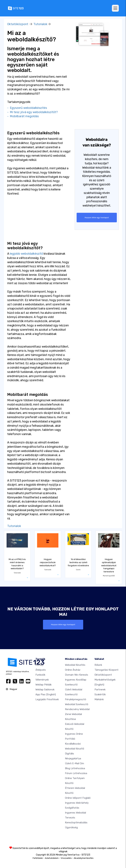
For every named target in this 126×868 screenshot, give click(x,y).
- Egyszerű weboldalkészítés (27, 108)
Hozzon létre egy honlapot (97, 218)
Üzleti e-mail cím (74, 763)
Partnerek (100, 690)
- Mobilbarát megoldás (23, 116)
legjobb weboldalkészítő (26, 254)
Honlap (39, 665)
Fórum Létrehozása (76, 773)
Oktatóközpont (18, 24)
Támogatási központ (106, 670)
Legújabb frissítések (47, 699)
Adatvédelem (52, 858)
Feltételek (38, 858)
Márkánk (99, 699)
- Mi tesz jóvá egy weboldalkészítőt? (32, 112)
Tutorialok (40, 24)
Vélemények (42, 680)
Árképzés (41, 670)
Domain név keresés (77, 675)
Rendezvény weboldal (77, 709)
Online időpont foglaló (78, 798)
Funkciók (40, 675)
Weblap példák (43, 685)
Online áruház (73, 670)
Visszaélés (66, 858)
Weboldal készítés (75, 665)
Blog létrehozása (75, 768)
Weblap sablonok (45, 690)
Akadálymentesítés (84, 858)
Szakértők (100, 694)
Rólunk (98, 665)
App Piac (46, 694)
